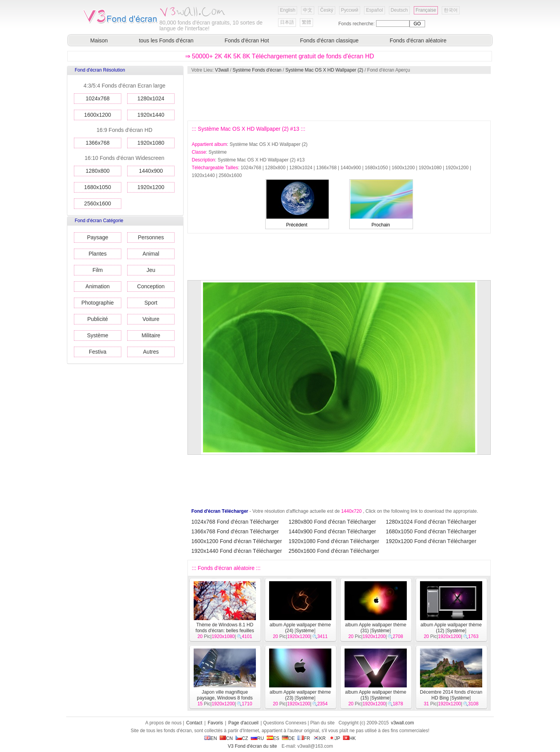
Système (98, 335)
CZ (242, 738)
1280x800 (98, 171)
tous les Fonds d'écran (166, 40)
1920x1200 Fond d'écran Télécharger (431, 541)
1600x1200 (97, 115)
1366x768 (98, 143)
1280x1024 (151, 98)
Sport (151, 303)
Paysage (98, 237)
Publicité (98, 319)
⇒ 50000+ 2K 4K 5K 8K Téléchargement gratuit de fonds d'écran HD (280, 56)
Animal (151, 254)
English (288, 10)
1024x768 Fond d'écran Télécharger (235, 522)
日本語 (287, 22)
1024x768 (98, 98)
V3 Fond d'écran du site (252, 746)
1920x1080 (151, 143)
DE (288, 738)
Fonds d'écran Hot (247, 40)
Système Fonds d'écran (257, 70)
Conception (151, 286)
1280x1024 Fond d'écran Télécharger (431, 522)
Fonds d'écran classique (330, 40)
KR (319, 738)
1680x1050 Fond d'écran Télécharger (431, 531)
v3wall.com (402, 723)
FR (304, 738)
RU (257, 738)
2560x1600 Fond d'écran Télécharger (334, 551)
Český (326, 10)
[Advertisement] (339, 97)
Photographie (97, 303)
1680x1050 (97, 187)
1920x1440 (151, 115)
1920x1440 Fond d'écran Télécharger (237, 551)
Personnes (151, 237)
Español (374, 10)
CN (226, 738)
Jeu (151, 270)
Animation (98, 286)
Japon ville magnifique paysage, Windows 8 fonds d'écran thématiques (223, 698)
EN (211, 738)
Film (98, 270)
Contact (194, 723)
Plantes (98, 254)
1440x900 (151, 171)
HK (349, 738)
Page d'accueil (243, 723)
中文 (308, 10)
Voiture (151, 319)
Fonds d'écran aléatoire (418, 40)
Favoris (215, 723)
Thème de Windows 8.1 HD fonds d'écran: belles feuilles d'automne (225, 631)
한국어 (451, 10)
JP (334, 738)
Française (426, 10)
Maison (99, 40)
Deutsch (399, 10)
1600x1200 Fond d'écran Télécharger (237, 541)
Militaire (151, 335)
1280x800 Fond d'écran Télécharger (332, 522)
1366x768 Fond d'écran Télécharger (235, 531)
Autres (151, 352)
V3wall (222, 70)
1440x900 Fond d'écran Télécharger (332, 531)
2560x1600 (97, 203)
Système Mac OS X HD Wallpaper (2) (324, 70)
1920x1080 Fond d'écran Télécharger (334, 541)
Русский (350, 10)
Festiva (97, 352)
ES (273, 738)
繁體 (306, 22)
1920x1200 (151, 187)
